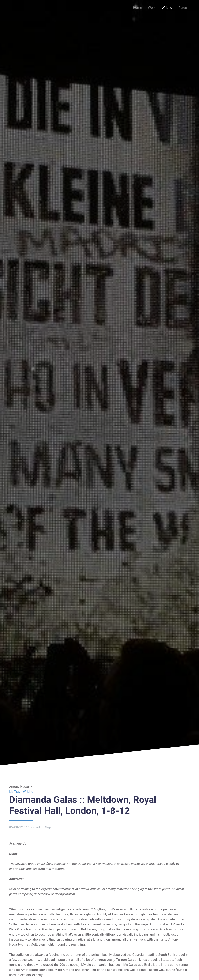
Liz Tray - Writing (21, 792)
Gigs (48, 827)
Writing (167, 8)
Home (137, 8)
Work (152, 8)
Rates (183, 8)
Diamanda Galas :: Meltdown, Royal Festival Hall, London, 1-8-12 (83, 805)
